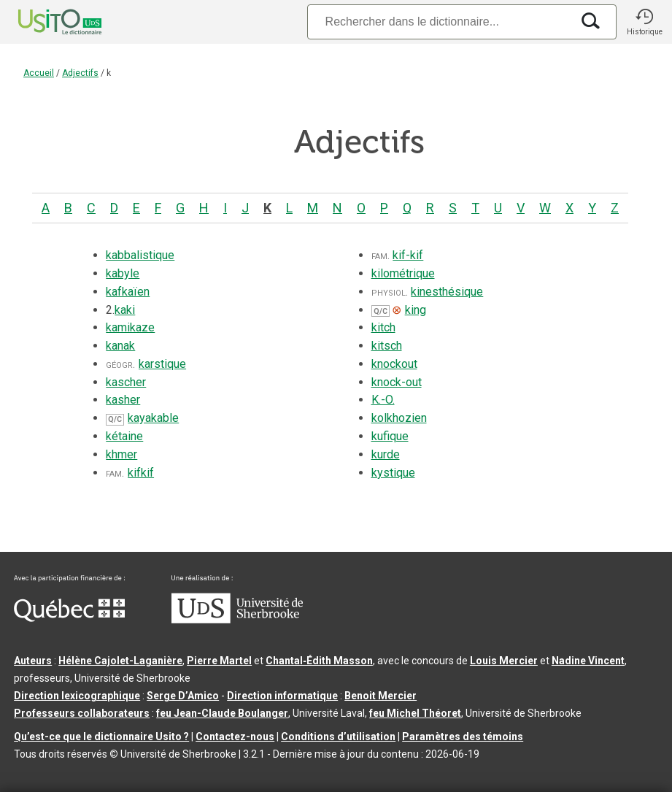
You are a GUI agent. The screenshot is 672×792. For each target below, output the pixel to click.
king (416, 310)
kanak (120, 346)
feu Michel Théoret (415, 713)
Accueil (39, 73)
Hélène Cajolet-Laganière (120, 661)
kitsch (387, 346)
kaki (125, 310)
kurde (386, 454)
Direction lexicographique (77, 696)
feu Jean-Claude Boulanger (222, 713)
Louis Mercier (504, 661)
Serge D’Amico (183, 696)
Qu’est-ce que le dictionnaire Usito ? (101, 737)
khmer (121, 454)
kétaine (124, 436)
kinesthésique (447, 292)
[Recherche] (439, 22)
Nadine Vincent (588, 661)
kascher (126, 382)
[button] (644, 22)
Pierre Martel (219, 661)
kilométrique (403, 273)
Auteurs (33, 661)
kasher (123, 400)
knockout (394, 364)
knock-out (397, 382)
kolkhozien (399, 418)
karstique (162, 364)
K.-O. (383, 400)
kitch (383, 327)
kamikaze (130, 327)
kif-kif (408, 255)
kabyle (123, 273)
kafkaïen (128, 292)
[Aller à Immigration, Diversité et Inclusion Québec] (69, 618)
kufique (390, 436)
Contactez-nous (235, 737)
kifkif (141, 473)
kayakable (153, 418)
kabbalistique (140, 255)
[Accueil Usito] (44, 22)
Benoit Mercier (381, 696)
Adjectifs (80, 73)
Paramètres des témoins (463, 737)
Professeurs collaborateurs (82, 713)
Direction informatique (282, 696)
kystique (393, 473)
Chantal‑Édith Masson (319, 661)
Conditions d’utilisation (338, 737)
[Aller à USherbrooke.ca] (237, 620)
